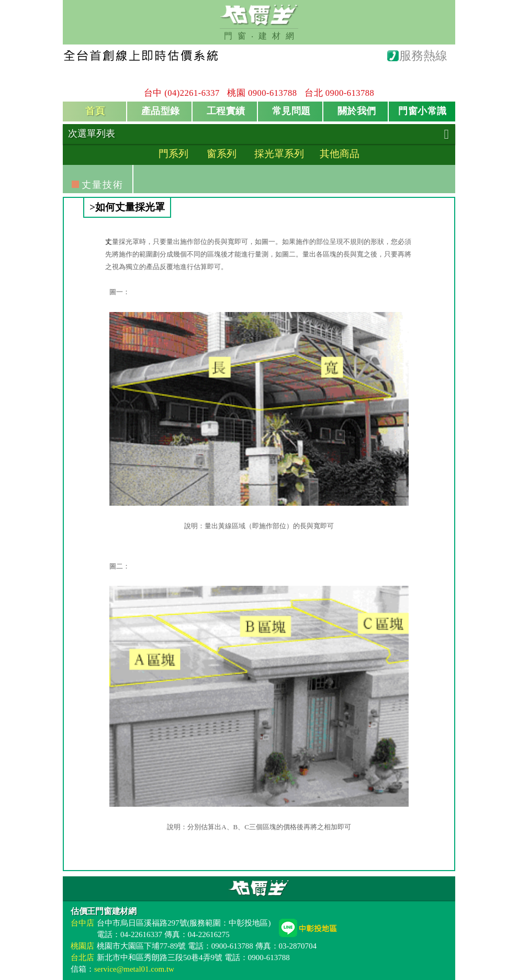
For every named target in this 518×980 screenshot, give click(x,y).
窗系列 (222, 154)
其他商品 (340, 154)
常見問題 (291, 111)
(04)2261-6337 (192, 93)
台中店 (82, 923)
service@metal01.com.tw (134, 969)
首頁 (95, 111)
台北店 (82, 957)
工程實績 (226, 111)
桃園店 (82, 946)
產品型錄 (161, 111)
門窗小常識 (423, 111)
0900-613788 (273, 93)
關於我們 (357, 111)
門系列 (173, 154)
